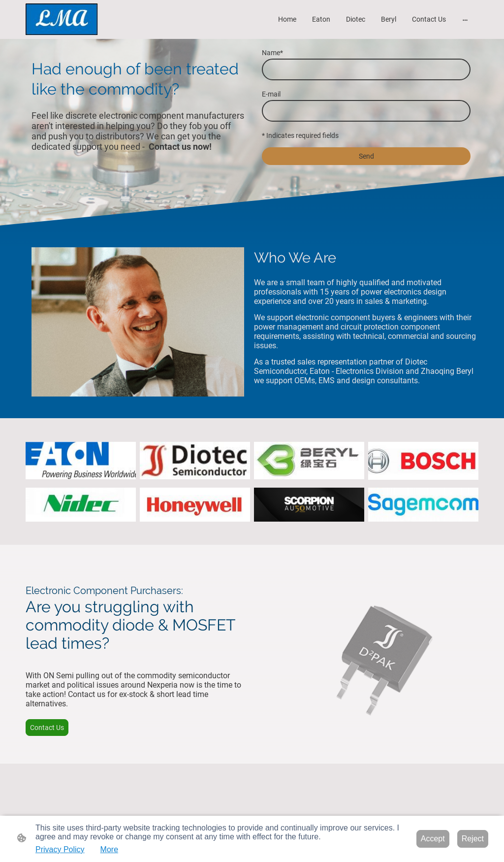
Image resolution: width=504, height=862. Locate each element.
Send (366, 156)
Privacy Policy (60, 849)
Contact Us (47, 728)
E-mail (271, 94)
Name (272, 53)
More (109, 849)
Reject (473, 839)
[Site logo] (62, 19)
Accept (433, 839)
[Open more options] (465, 19)
